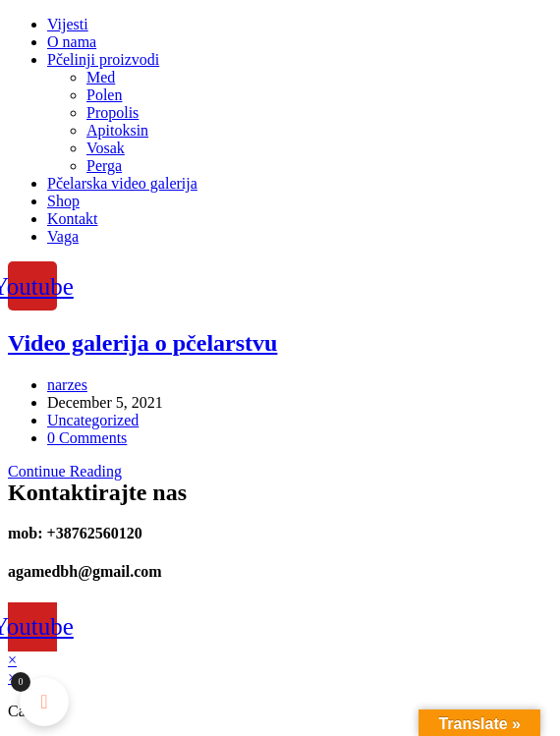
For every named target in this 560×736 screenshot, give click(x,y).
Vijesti (68, 24)
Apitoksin (117, 130)
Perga (104, 166)
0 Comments (87, 438)
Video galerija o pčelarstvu (142, 343)
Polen (104, 95)
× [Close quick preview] (12, 660)
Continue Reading (65, 471)
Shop (63, 201)
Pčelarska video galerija (122, 183)
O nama (72, 42)
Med (101, 77)
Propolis (112, 113)
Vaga (63, 236)
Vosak (106, 148)
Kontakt (73, 219)
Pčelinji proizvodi (103, 59)
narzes (67, 385)
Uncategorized (93, 420)
